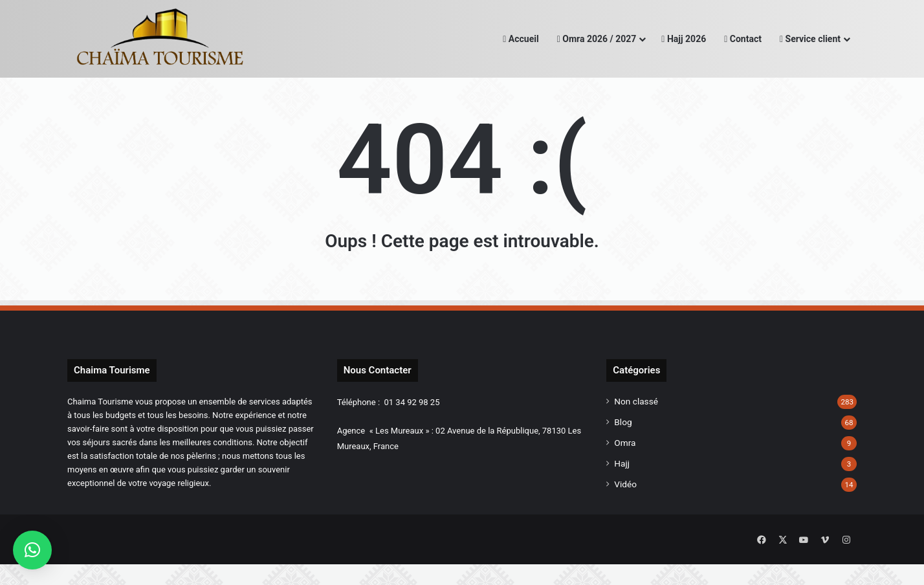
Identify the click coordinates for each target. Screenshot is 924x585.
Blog (623, 446)
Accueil (521, 39)
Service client (810, 39)
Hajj (622, 487)
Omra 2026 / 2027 (597, 39)
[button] (32, 550)
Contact (743, 39)
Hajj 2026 (684, 39)
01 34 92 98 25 (412, 426)
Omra (625, 467)
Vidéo (625, 508)
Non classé (636, 425)
